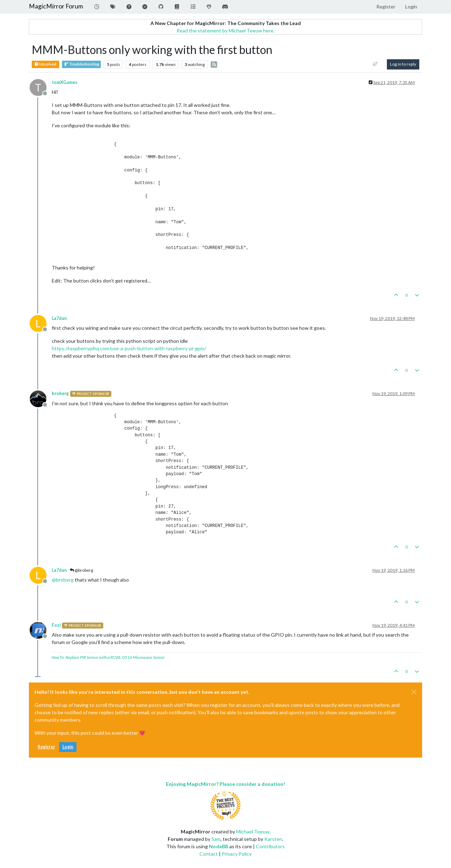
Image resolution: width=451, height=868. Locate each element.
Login (68, 747)
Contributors (270, 846)
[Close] (414, 692)
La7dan (59, 318)
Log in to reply (403, 64)
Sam (216, 839)
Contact (209, 854)
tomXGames (64, 82)
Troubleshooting (81, 64)
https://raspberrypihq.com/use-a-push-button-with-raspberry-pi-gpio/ (129, 348)
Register (46, 747)
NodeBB (219, 846)
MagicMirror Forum (56, 6)
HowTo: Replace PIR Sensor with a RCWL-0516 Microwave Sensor (108, 657)
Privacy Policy (237, 854)
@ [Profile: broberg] (63, 580)
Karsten (273, 839)
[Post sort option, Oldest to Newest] (375, 64)
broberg (60, 393)
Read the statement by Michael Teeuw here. (225, 31)
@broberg (81, 570)
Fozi (56, 625)
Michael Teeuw (253, 831)
